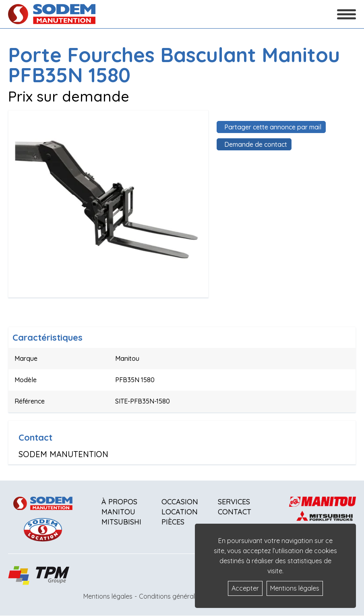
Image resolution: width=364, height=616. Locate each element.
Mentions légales (108, 596)
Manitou (118, 512)
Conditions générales (170, 596)
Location (180, 512)
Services (234, 502)
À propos (119, 502)
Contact (235, 512)
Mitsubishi (121, 522)
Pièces (173, 522)
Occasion (180, 502)
